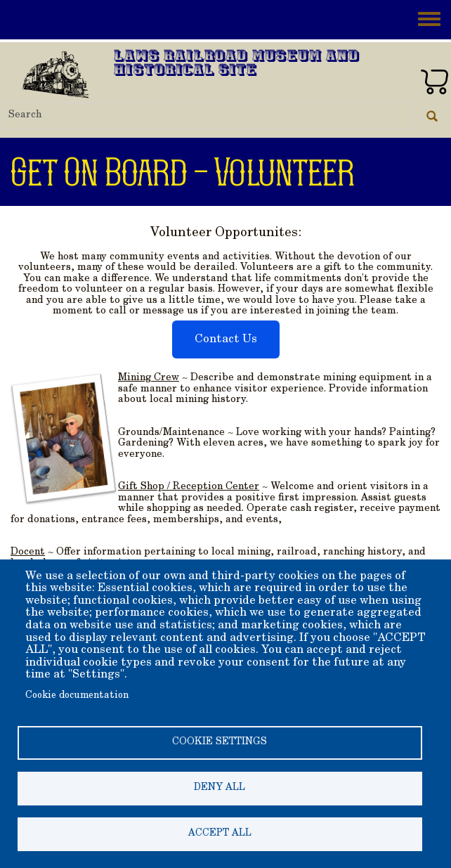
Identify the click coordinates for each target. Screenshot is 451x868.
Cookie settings (220, 742)
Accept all (220, 834)
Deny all (220, 788)
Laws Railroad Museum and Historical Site (237, 64)
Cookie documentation (77, 696)
